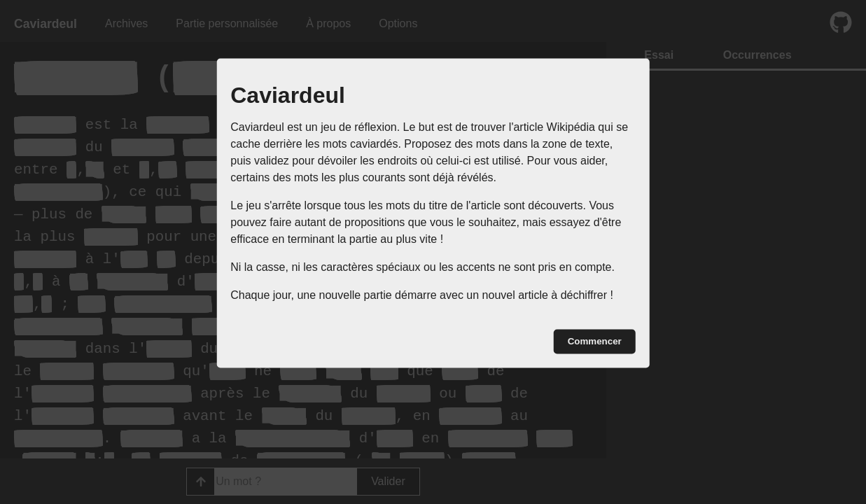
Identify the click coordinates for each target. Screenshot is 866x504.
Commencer (595, 341)
